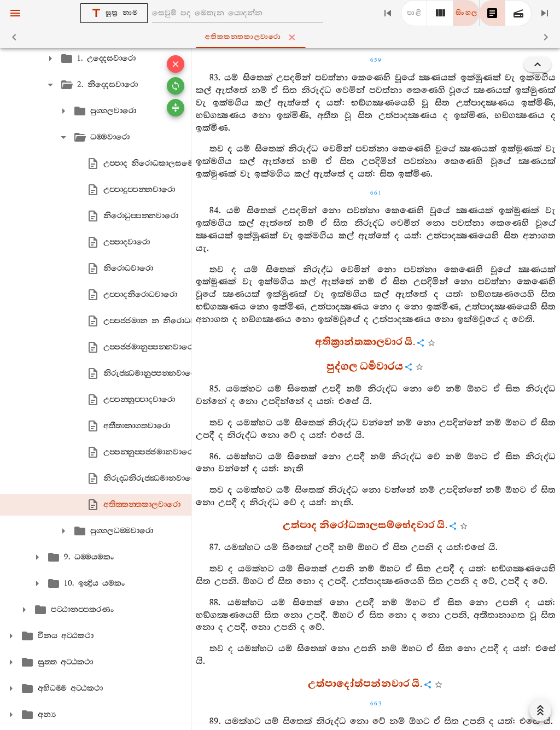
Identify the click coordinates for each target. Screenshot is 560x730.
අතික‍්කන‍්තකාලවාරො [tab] (282, 37)
